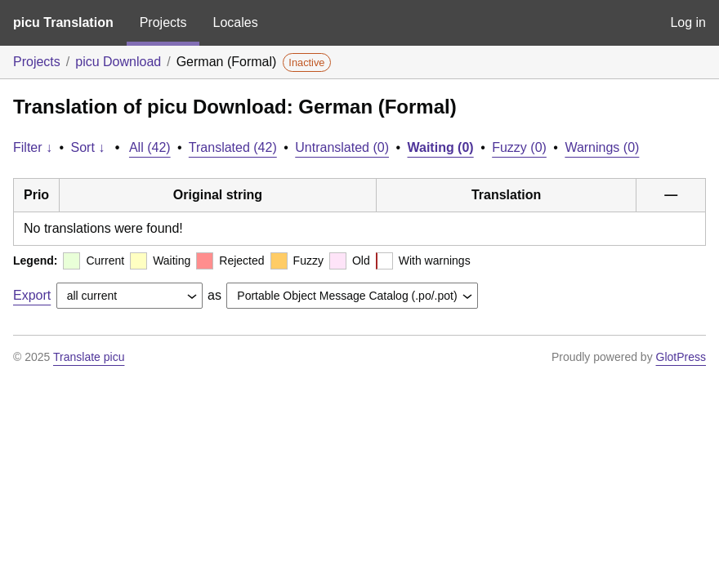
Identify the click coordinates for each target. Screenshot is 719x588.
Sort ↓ (88, 147)
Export (32, 295)
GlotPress (681, 357)
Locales (235, 22)
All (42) (150, 147)
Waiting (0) (441, 147)
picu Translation (63, 22)
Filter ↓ (33, 147)
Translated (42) (233, 147)
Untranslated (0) (342, 147)
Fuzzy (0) (519, 147)
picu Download (118, 62)
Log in (688, 22)
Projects (163, 22)
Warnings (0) (602, 147)
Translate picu (89, 357)
